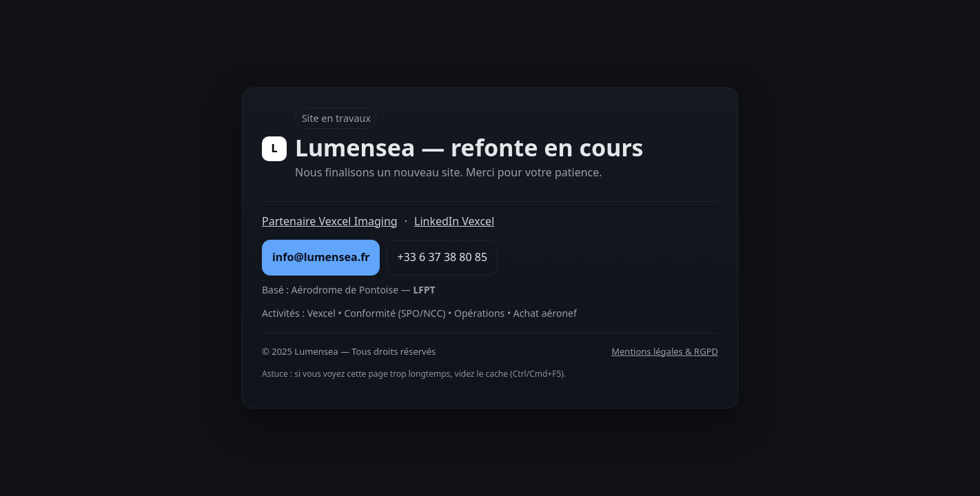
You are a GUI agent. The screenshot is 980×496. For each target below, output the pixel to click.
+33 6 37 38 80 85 (442, 257)
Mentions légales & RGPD (665, 351)
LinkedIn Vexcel (454, 221)
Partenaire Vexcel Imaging (330, 221)
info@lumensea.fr (321, 257)
